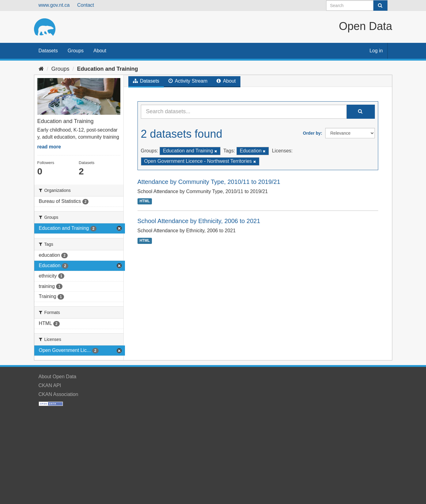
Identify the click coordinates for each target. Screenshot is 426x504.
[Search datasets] (357, 6)
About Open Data (58, 377)
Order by (312, 133)
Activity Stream (188, 81)
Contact (86, 5)
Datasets (48, 51)
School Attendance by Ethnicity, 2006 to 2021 (199, 221)
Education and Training (108, 69)
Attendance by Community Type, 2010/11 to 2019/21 (209, 182)
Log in (376, 51)
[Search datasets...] (244, 112)
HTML (145, 201)
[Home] (41, 69)
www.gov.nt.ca (54, 5)
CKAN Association (58, 394)
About (100, 51)
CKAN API (50, 385)
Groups (76, 51)
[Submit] (380, 6)
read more (49, 147)
